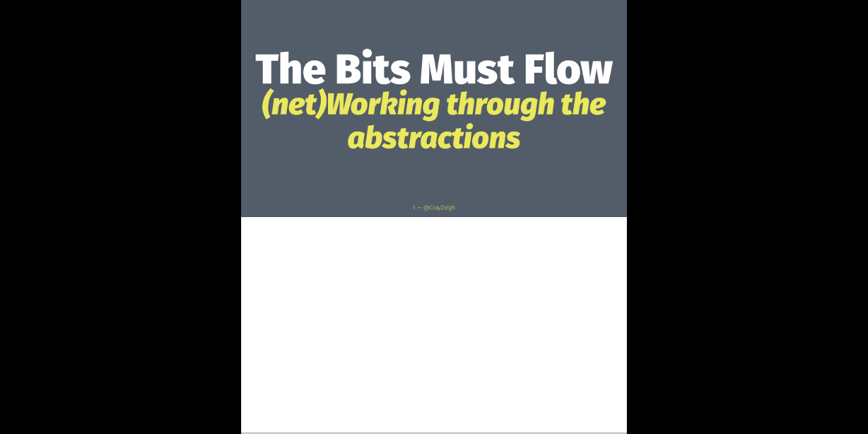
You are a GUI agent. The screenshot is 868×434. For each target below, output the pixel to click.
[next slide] (847, 407)
